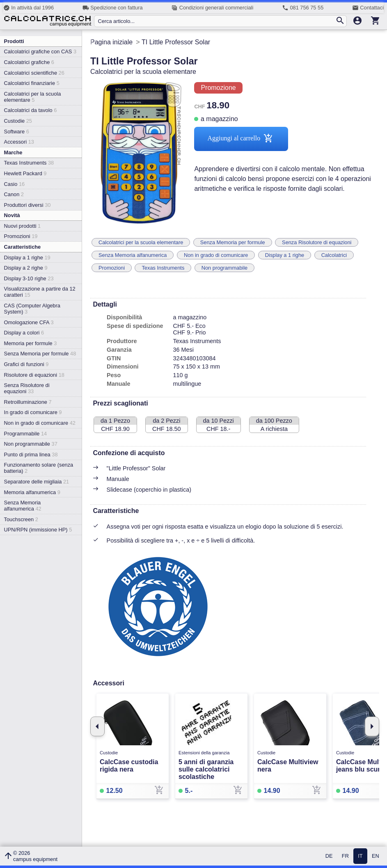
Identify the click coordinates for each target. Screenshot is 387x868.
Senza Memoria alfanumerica (23, 506)
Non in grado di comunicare (40, 423)
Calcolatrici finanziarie (32, 83)
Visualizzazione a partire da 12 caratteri (40, 292)
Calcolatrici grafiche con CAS (40, 52)
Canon (14, 194)
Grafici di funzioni (26, 364)
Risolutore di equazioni (34, 375)
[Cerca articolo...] (216, 21)
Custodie (18, 121)
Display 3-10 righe (29, 278)
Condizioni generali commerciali (212, 8)
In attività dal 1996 (29, 8)
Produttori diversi (27, 205)
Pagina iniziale (111, 42)
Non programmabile (31, 444)
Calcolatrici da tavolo (31, 110)
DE (329, 856)
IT (360, 856)
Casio (15, 184)
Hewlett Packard (25, 173)
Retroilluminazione (28, 402)
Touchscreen (21, 519)
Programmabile (26, 434)
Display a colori (24, 333)
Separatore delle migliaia (37, 482)
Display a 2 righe (26, 268)
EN (376, 856)
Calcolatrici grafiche (29, 62)
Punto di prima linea (31, 455)
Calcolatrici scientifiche (34, 73)
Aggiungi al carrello (241, 139)
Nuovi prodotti (23, 226)
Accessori (19, 142)
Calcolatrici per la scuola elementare (33, 97)
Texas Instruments (29, 163)
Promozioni (21, 236)
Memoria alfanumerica (32, 492)
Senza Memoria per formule (40, 354)
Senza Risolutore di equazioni (27, 388)
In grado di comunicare (33, 412)
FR (345, 856)
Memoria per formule (31, 343)
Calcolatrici (334, 255)
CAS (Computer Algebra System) (32, 309)
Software (17, 132)
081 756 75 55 (303, 8)
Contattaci (368, 8)
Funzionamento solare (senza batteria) (39, 468)
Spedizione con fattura (113, 8)
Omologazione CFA (29, 322)
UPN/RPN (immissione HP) (38, 530)
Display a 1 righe (27, 258)
